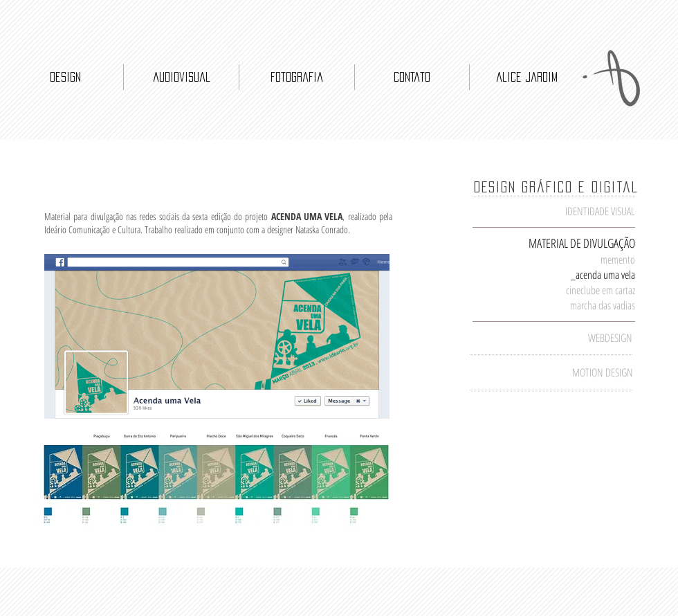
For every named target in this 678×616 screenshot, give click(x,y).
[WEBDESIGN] (587, 338)
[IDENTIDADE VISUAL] (567, 211)
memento (618, 260)
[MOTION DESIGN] (587, 373)
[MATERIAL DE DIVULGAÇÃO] (581, 243)
